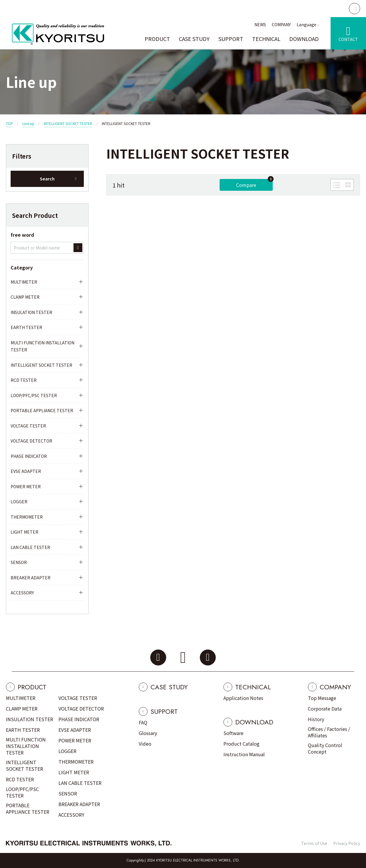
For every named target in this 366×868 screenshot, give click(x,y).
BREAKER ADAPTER (31, 578)
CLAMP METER (25, 297)
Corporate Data (325, 708)
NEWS (260, 24)
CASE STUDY (194, 39)
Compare (246, 185)
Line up (28, 123)
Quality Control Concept (325, 748)
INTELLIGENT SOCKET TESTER (68, 123)
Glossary (148, 733)
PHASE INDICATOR (29, 456)
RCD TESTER (24, 380)
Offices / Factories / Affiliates (329, 732)
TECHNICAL (266, 39)
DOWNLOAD (304, 39)
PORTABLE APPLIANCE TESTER (42, 410)
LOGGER (19, 502)
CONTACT (348, 39)
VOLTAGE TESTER (28, 426)
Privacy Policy (347, 843)
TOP (9, 123)
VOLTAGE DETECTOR (31, 441)
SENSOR (19, 562)
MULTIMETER (24, 282)
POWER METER (26, 486)
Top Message (322, 698)
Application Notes (243, 698)
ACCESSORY (22, 593)
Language (307, 24)
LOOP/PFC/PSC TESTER (34, 395)
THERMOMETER (27, 517)
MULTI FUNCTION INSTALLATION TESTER (43, 346)
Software (233, 733)
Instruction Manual (244, 754)
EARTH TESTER (26, 327)
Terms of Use (314, 843)
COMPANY (281, 24)
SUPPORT (231, 39)
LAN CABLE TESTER (30, 547)
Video (145, 744)
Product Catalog (241, 744)
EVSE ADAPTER (26, 471)
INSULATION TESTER (31, 312)
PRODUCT (157, 39)
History (316, 719)
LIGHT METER (24, 532)
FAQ (143, 722)
